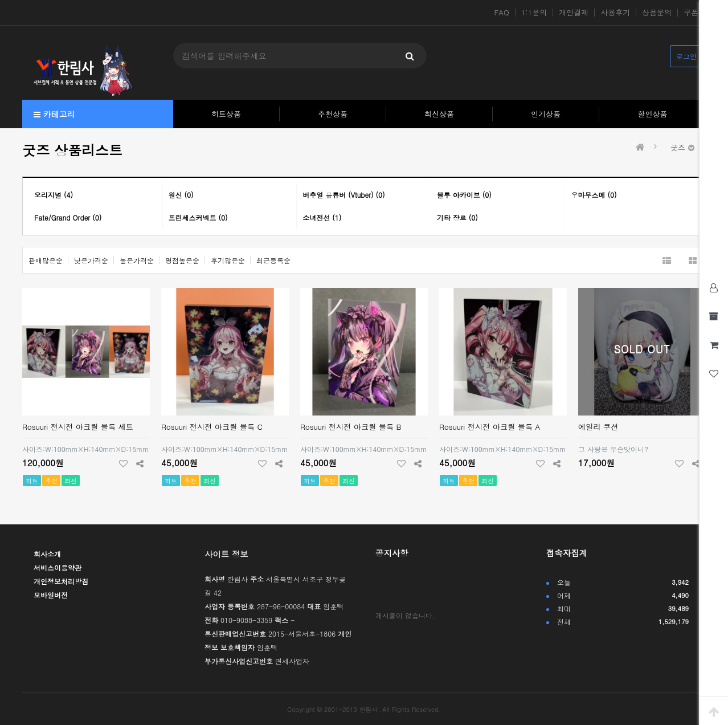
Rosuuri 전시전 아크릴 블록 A (490, 427)
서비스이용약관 (58, 567)
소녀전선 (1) (322, 217)
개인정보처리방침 (61, 581)
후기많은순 (228, 260)
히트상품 (226, 114)
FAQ (502, 13)
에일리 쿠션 (598, 427)
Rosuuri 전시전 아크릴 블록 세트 (78, 427)
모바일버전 (51, 595)
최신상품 (439, 114)
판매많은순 (46, 260)
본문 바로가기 (0, 0)
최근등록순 (273, 260)
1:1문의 (534, 13)
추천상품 (333, 114)
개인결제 (574, 13)
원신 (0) (181, 195)
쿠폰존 (695, 13)
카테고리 (54, 114)
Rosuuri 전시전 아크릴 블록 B (351, 427)
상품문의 (657, 13)
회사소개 (47, 554)
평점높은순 (182, 260)
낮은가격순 (91, 260)
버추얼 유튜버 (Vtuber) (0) (343, 195)
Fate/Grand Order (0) (68, 217)
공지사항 (392, 553)
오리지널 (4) (54, 195)
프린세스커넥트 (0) (198, 217)
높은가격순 (137, 260)
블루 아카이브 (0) (464, 195)
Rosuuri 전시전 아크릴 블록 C (212, 427)
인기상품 (546, 114)
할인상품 (653, 114)
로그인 (686, 56)
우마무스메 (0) (594, 195)
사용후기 (615, 13)
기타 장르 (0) (457, 217)
